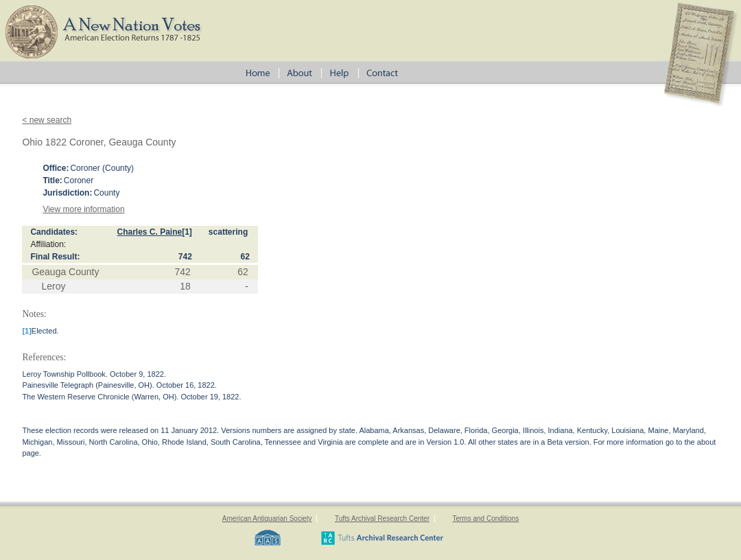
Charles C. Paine (149, 232)
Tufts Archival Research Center (382, 518)
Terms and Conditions (485, 518)
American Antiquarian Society (267, 518)
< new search (47, 120)
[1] (187, 232)
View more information (83, 209)
